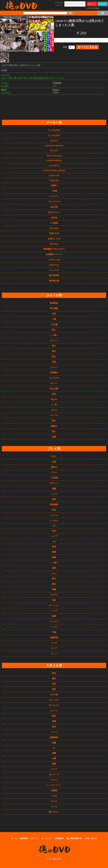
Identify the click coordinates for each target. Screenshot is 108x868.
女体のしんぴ (54, 239)
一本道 (54, 191)
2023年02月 (6, 92)
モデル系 (54, 695)
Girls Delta (54, 228)
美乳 (21, 77)
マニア (54, 648)
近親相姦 (54, 637)
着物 (54, 764)
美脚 (54, 721)
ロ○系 (54, 405)
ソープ (54, 611)
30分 (55, 85)
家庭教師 (54, 737)
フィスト (54, 627)
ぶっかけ (54, 521)
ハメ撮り (10, 77)
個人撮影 (34, 77)
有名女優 (54, 389)
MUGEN (54, 151)
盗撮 (54, 488)
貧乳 (54, 689)
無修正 (41, 77)
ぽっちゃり (54, 705)
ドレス (54, 807)
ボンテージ (54, 774)
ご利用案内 (59, 838)
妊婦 (54, 437)
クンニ (54, 367)
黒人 (54, 431)
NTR (52, 77)
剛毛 (54, 716)
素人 (16, 77)
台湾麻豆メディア (54, 254)
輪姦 (54, 557)
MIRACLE (54, 265)
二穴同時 (54, 478)
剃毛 (54, 510)
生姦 (54, 462)
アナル (54, 472)
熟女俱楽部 (54, 275)
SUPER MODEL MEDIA (54, 171)
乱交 (54, 531)
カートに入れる (88, 47)
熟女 (54, 356)
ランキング (46, 838)
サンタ (54, 801)
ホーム (14, 838)
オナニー (54, 340)
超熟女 (54, 426)
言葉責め (54, 373)
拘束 (54, 547)
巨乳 (47, 77)
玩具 (54, 600)
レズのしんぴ (54, 260)
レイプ (54, 536)
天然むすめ (54, 233)
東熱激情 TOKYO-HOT (54, 249)
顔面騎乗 (54, 505)
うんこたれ (54, 270)
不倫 (54, 632)
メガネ (54, 796)
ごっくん (54, 515)
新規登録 (103, 4)
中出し (26, 77)
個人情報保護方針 (74, 838)
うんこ (54, 573)
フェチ (54, 643)
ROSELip (54, 244)
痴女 (54, 351)
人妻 (3, 77)
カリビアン (54, 196)
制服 (54, 743)
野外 (54, 579)
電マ (54, 346)
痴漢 (54, 616)
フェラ (54, 494)
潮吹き (54, 467)
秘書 (54, 753)
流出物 (54, 218)
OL (54, 748)
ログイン (92, 4)
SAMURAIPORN (54, 161)
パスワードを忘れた (93, 8)
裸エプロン (54, 812)
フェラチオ (54, 378)
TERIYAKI (54, 180)
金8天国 (54, 207)
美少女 (54, 399)
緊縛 (54, 552)
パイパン (54, 383)
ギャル (54, 410)
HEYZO (54, 141)
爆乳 (54, 679)
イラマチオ (59, 77)
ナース (54, 732)
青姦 (54, 589)
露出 (54, 584)
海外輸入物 (54, 281)
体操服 (54, 790)
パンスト (54, 780)
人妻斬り (54, 186)
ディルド (54, 621)
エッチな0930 (54, 135)
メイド (54, 769)
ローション (54, 605)
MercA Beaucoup (54, 156)
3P (54, 526)
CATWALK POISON (54, 146)
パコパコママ (54, 202)
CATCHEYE (54, 166)
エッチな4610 (54, 130)
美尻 (54, 362)
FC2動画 (5, 85)
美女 (54, 394)
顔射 (54, 499)
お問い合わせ (91, 838)
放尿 (54, 568)
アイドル (54, 415)
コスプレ (54, 595)
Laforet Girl (54, 175)
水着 (54, 758)
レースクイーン (54, 785)
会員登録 (24, 838)
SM (54, 541)
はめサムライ (54, 212)
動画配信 (54, 303)
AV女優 (54, 324)
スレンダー (54, 700)
